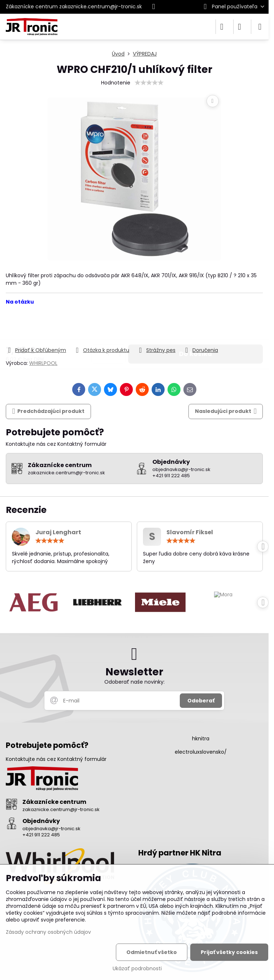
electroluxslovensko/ (201, 752)
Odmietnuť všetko (152, 952)
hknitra (201, 739)
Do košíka (195, 326)
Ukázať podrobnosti (137, 969)
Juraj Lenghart (58, 532)
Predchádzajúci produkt (49, 411)
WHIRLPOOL (43, 363)
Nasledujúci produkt (226, 411)
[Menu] (260, 27)
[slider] (149, 83)
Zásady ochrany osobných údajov (48, 932)
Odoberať (201, 701)
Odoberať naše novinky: (134, 682)
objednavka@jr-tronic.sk (51, 829)
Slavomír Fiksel (190, 532)
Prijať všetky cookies (229, 952)
